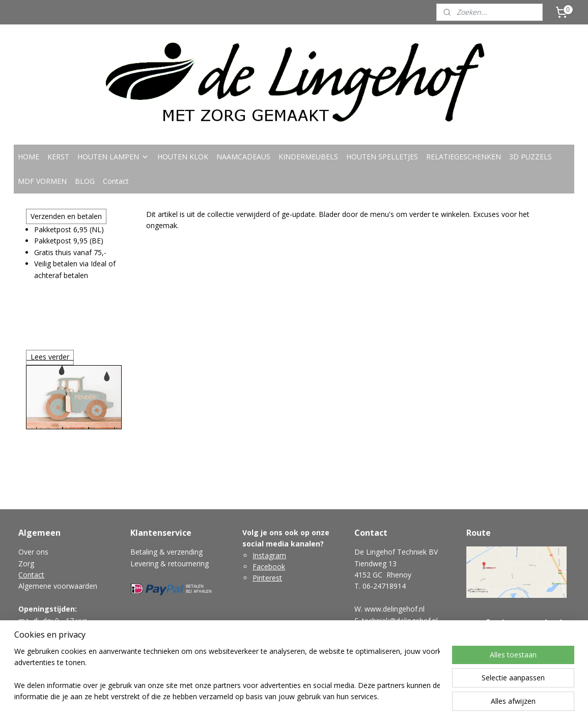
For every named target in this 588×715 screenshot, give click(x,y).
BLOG (85, 181)
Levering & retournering (170, 563)
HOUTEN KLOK (183, 157)
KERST (58, 157)
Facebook (269, 567)
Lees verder (50, 357)
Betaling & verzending (166, 552)
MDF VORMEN (42, 181)
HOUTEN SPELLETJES (382, 157)
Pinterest (267, 578)
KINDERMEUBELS (308, 157)
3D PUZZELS (530, 157)
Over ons (33, 552)
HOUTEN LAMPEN (113, 157)
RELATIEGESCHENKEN (464, 157)
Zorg (26, 563)
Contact (116, 181)
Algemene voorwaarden (58, 586)
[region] (227, 675)
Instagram (269, 555)
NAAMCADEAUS (243, 157)
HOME (29, 157)
